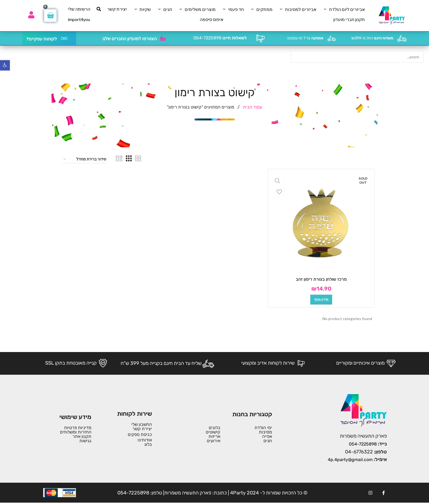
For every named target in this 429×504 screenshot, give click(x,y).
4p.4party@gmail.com (350, 460)
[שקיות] (142, 9)
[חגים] (165, 9)
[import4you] (79, 19)
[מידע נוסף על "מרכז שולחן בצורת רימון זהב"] (321, 300)
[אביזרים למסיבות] (298, 9)
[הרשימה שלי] (79, 9)
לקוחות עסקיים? (42, 39)
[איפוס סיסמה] (212, 19)
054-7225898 (220, 38)
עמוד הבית (252, 107)
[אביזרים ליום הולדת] (344, 9)
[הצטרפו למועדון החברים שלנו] (163, 39)
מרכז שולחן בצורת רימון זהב (321, 279)
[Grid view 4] (119, 159)
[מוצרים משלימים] (197, 9)
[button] (5, 65)
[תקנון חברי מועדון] (349, 19)
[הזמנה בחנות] (85, 159)
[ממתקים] (261, 9)
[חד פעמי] (233, 9)
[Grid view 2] (138, 159)
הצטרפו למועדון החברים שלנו (130, 39)
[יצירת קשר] (117, 9)
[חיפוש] (99, 9)
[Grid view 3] (129, 159)
